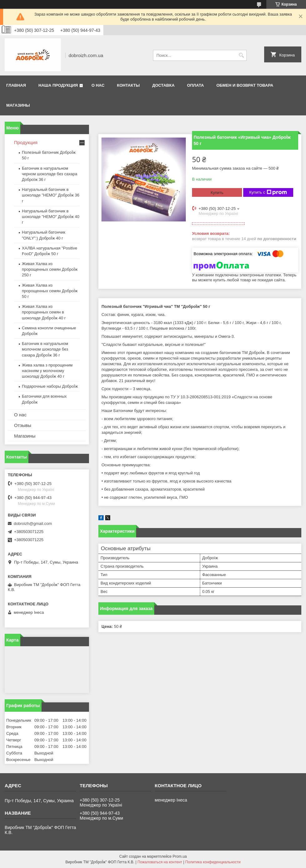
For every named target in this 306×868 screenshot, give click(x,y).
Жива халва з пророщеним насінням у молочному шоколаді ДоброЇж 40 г (47, 371)
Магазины (18, 105)
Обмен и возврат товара (245, 85)
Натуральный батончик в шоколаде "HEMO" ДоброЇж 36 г (51, 195)
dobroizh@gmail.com (33, 524)
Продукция (26, 142)
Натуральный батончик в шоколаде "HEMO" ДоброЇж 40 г (51, 217)
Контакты (128, 85)
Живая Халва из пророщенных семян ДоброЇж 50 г (50, 291)
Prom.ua (180, 856)
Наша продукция (58, 85)
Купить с (268, 192)
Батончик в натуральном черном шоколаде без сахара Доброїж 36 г (49, 174)
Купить (217, 193)
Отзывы (23, 425)
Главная (16, 85)
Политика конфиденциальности (213, 862)
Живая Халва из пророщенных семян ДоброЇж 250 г (50, 269)
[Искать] (241, 55)
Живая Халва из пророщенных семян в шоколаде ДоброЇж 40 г (44, 312)
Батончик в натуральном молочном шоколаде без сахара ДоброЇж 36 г (45, 349)
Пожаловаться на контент (160, 862)
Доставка (163, 85)
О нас (98, 85)
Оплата (195, 85)
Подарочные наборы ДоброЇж (50, 386)
